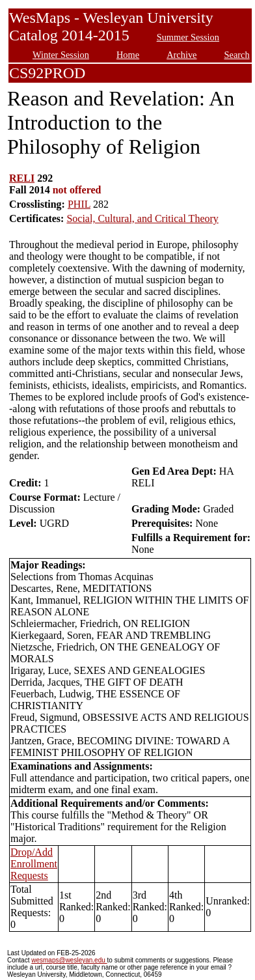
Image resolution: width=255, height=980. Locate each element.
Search (237, 55)
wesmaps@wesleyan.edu (69, 960)
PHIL (79, 204)
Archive (181, 55)
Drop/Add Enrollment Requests (34, 864)
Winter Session (61, 55)
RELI (22, 178)
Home (128, 55)
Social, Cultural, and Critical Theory (142, 218)
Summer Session (188, 37)
